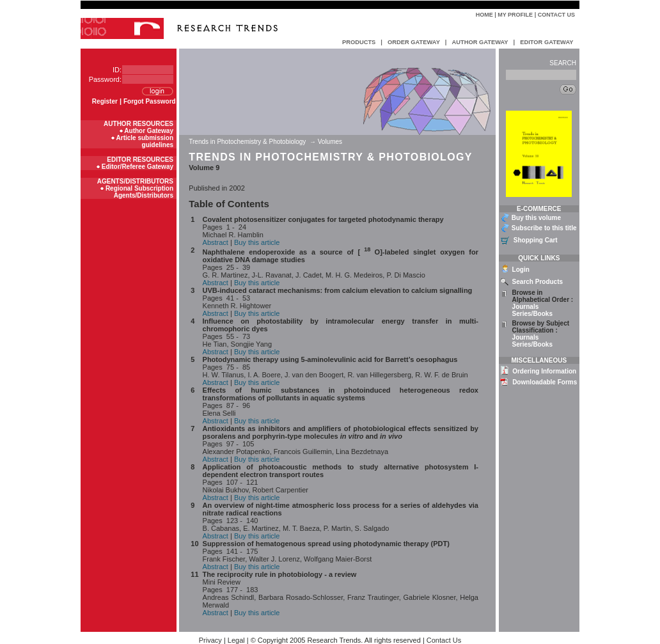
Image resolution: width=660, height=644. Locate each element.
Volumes (330, 142)
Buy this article (257, 242)
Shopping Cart (536, 240)
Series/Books (532, 314)
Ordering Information (544, 371)
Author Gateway (149, 131)
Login (521, 270)
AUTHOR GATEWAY (480, 42)
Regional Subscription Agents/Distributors (139, 192)
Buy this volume (536, 218)
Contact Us (556, 15)
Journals (526, 307)
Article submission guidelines (145, 141)
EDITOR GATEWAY (546, 42)
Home (484, 15)
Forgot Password (150, 101)
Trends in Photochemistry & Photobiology (248, 142)
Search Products (538, 282)
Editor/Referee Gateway (137, 167)
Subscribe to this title (544, 228)
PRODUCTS (359, 42)
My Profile (515, 15)
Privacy (210, 640)
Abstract (216, 242)
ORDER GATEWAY (414, 42)
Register (105, 101)
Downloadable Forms (545, 382)
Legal (236, 640)
